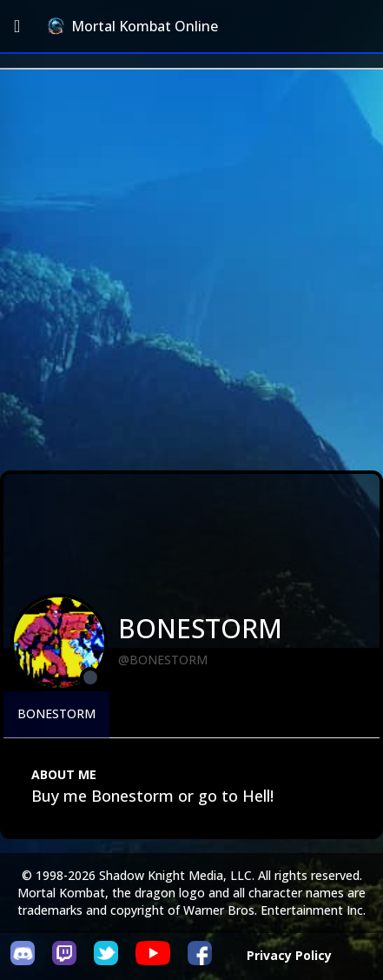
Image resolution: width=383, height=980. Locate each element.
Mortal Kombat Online (133, 26)
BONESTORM (56, 713)
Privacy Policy (289, 955)
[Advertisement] (191, 270)
